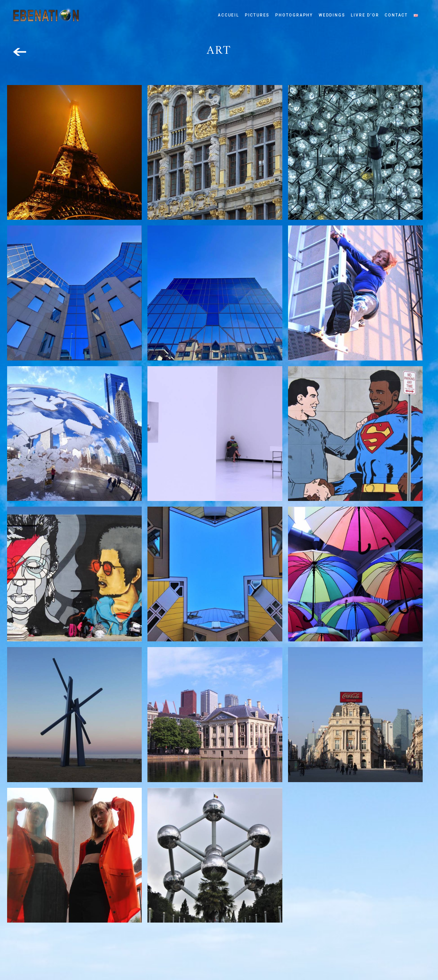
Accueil (229, 15)
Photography (294, 15)
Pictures (257, 15)
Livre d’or (365, 15)
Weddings (332, 15)
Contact (396, 15)
